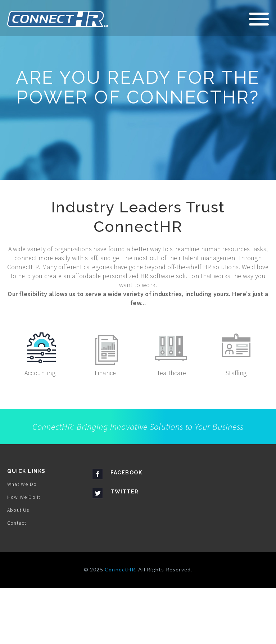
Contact (17, 579)
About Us (18, 566)
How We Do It (24, 553)
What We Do (22, 540)
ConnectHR (120, 625)
